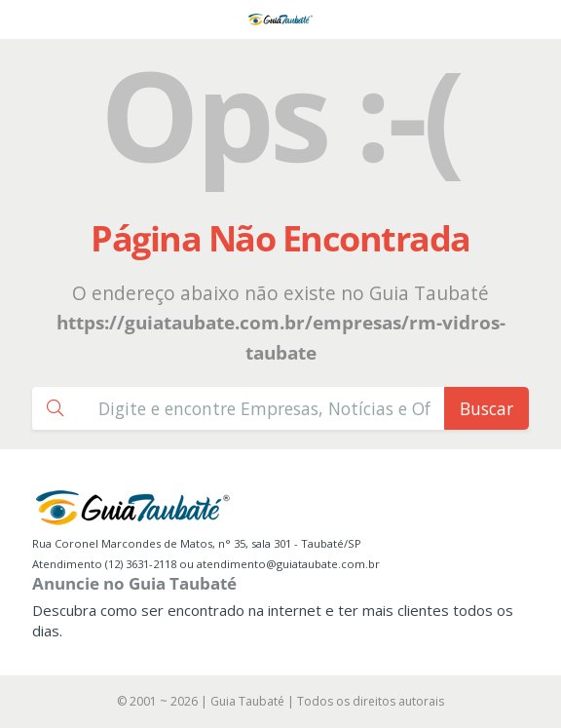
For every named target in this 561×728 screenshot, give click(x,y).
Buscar (486, 408)
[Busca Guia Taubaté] (264, 408)
